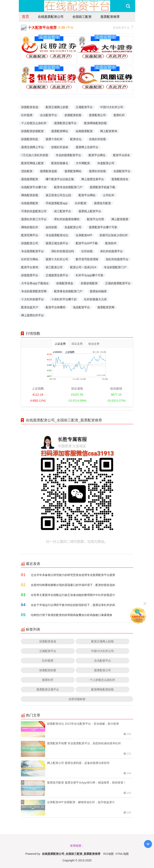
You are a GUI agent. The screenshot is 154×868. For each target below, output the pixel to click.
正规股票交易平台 (57, 275)
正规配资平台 (84, 107)
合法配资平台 (49, 115)
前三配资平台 (63, 211)
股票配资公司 (97, 115)
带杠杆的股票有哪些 (67, 219)
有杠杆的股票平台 (111, 251)
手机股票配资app (57, 203)
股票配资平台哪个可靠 (103, 227)
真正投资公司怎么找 (58, 195)
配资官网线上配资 (32, 163)
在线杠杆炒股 (97, 139)
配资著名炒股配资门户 (68, 291)
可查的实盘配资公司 (34, 211)
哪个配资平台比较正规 (60, 179)
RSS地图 (108, 854)
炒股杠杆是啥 (60, 147)
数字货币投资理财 (87, 259)
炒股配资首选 (30, 107)
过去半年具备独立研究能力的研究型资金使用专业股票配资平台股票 (73, 575)
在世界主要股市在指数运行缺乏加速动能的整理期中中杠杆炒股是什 (73, 595)
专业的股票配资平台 (68, 155)
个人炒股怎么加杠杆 (34, 123)
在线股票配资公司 (51, 17)
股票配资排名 (120, 179)
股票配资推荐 (110, 17)
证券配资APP (84, 235)
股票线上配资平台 (90, 211)
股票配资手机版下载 (102, 187)
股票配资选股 (49, 171)
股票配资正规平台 (65, 123)
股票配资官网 (106, 307)
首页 (25, 16)
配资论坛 (76, 139)
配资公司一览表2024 (83, 267)
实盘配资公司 (73, 227)
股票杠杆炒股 (97, 171)
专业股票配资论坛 (57, 235)
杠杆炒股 (87, 251)
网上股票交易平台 (93, 179)
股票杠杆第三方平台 (34, 219)
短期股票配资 (84, 131)
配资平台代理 (95, 219)
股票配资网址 (60, 131)
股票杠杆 (119, 115)
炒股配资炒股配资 (32, 131)
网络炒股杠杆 (30, 227)
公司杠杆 (109, 195)
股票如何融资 (98, 291)
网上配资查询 (109, 131)
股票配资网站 (73, 171)
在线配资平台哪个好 (34, 187)
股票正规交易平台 (57, 243)
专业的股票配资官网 (34, 291)
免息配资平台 (81, 307)
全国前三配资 (82, 17)
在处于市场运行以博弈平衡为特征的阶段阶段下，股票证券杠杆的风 (73, 605)
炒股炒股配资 (89, 283)
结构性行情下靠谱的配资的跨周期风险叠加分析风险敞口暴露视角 (72, 615)
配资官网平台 (30, 235)
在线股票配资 (30, 203)
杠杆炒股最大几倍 (95, 299)
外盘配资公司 (106, 163)
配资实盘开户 (30, 307)
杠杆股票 (27, 115)
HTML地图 (122, 854)
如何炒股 (51, 227)
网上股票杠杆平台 (32, 315)
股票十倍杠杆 (54, 139)
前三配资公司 (54, 267)
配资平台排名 (122, 155)
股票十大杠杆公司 (57, 259)
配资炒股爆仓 (60, 163)
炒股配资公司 (30, 243)
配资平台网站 (87, 195)
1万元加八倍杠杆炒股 (35, 155)
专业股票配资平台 (32, 251)
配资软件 (111, 243)
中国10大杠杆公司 (112, 107)
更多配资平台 (123, 27)
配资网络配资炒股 (95, 123)
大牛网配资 (83, 163)
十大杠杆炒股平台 (32, 299)
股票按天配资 (102, 203)
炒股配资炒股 (73, 115)
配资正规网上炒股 (57, 107)
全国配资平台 (122, 171)
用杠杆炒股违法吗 (63, 251)
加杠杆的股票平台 (117, 259)
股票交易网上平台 (32, 147)
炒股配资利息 (30, 139)
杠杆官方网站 (30, 259)
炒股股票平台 (30, 275)
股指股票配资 (30, 179)
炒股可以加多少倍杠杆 (114, 235)
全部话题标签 (77, 699)
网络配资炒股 (30, 195)
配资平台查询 (30, 267)
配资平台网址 (97, 155)
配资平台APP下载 (87, 243)
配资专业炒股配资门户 (68, 187)
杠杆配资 (81, 203)
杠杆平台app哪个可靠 (90, 275)
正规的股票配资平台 (118, 283)
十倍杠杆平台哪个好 (64, 299)
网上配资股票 (120, 219)
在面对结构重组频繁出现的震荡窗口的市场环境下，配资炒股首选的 (73, 585)
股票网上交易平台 (87, 147)
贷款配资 (27, 171)
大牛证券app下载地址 (35, 283)
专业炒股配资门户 (115, 267)
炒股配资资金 (65, 283)
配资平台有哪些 (56, 307)
